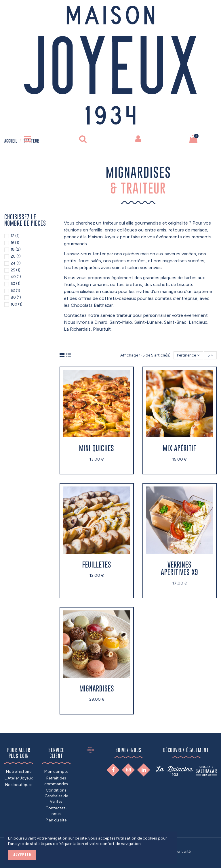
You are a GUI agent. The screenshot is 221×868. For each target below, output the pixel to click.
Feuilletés (97, 565)
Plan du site (56, 820)
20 (16, 256)
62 (15, 291)
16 (15, 243)
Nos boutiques (19, 785)
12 (15, 236)
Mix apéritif (180, 448)
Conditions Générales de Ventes (56, 796)
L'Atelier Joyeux (19, 778)
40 (16, 277)
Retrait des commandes (56, 781)
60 (16, 284)
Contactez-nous (56, 811)
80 (16, 297)
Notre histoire (19, 772)
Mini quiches (97, 448)
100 (17, 304)
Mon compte (56, 772)
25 (16, 270)
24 (16, 263)
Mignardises (97, 688)
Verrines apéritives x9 (180, 568)
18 (16, 249)
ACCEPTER (22, 855)
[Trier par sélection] (188, 356)
